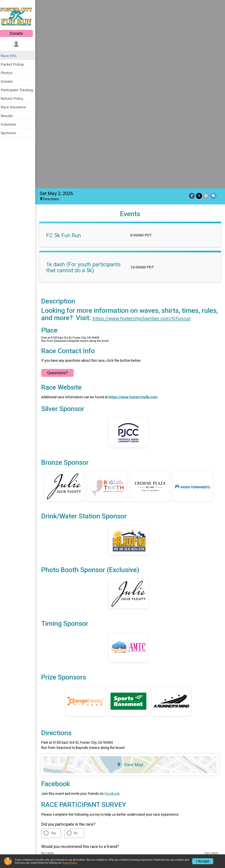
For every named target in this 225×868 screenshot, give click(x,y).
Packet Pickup (15, 64)
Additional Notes (62, 690)
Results (9, 116)
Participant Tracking (19, 90)
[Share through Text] (213, 11)
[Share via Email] (206, 11)
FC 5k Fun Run (66, 51)
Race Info (11, 56)
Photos (9, 73)
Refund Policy (15, 99)
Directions (54, 14)
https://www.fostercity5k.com (135, 212)
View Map (132, 580)
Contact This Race (209, 759)
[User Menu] (19, 44)
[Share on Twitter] (199, 11)
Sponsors (11, 133)
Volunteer (11, 124)
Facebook (115, 608)
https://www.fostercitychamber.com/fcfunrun (162, 133)
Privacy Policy (184, 759)
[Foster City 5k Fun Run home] (19, 15)
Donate (19, 33)
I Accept (203, 861)
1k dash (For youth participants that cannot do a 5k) (86, 83)
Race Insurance (16, 107)
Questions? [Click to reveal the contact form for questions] (60, 188)
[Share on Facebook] (192, 11)
